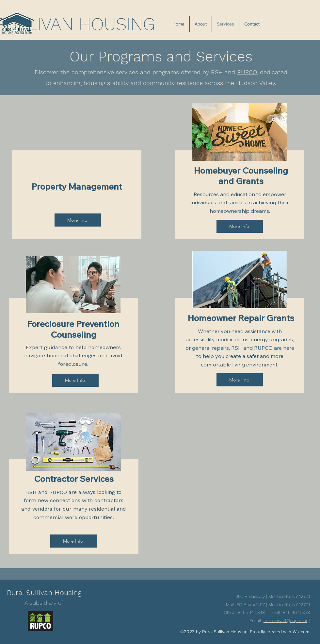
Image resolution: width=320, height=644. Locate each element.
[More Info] (78, 220)
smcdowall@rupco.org (287, 620)
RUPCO (247, 72)
